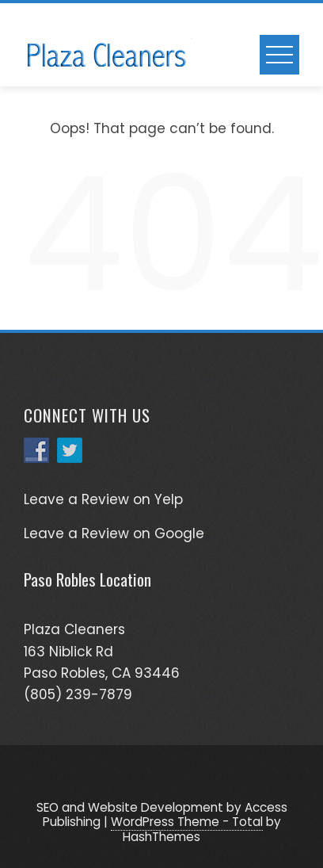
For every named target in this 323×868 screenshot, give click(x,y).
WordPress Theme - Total (187, 822)
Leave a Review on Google (114, 533)
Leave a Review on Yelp (103, 499)
